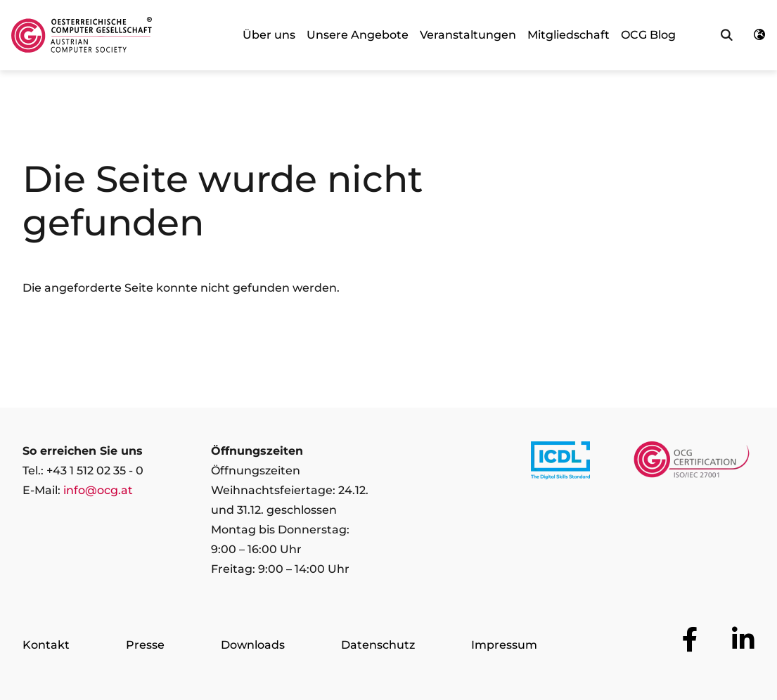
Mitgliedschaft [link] (569, 35)
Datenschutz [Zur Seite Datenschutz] (378, 645)
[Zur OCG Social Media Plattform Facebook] (690, 640)
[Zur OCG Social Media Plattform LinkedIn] (743, 640)
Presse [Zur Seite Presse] (145, 645)
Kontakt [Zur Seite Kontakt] (46, 645)
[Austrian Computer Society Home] (82, 35)
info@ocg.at (98, 490)
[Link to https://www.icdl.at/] (560, 463)
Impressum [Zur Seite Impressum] (504, 645)
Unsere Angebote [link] (358, 35)
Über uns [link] (269, 35)
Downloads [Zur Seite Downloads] (253, 645)
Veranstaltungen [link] (468, 35)
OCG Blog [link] (648, 35)
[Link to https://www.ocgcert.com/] (692, 463)
